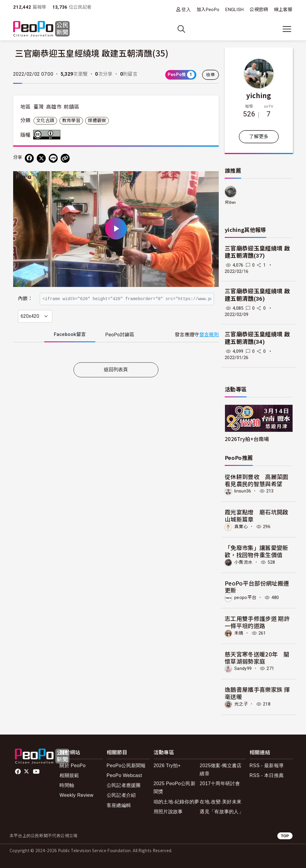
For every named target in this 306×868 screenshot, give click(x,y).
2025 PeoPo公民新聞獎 (175, 788)
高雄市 (54, 107)
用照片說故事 (168, 812)
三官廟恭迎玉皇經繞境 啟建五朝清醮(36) (257, 295)
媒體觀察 (97, 121)
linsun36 (243, 491)
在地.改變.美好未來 (221, 802)
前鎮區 (71, 107)
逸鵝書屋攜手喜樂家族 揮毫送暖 (257, 693)
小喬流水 (243, 562)
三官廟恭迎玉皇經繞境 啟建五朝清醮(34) (257, 338)
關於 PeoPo (72, 766)
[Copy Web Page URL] (65, 158)
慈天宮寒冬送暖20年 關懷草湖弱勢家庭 (257, 658)
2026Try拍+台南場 (247, 439)
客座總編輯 (119, 805)
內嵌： (25, 296)
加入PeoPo (208, 10)
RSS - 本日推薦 (267, 775)
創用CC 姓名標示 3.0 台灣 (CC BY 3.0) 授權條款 (48, 135)
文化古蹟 (45, 121)
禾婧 (239, 633)
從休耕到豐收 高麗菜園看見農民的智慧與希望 (257, 480)
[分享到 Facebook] (29, 158)
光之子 (241, 704)
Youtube (37, 772)
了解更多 (259, 137)
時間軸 (67, 785)
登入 (186, 9)
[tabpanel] (116, 366)
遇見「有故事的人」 (222, 812)
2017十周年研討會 (220, 783)
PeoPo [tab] (120, 348)
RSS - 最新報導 (267, 766)
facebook (18, 772)
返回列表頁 (116, 383)
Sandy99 (243, 668)
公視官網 (259, 10)
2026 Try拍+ (167, 766)
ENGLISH (234, 10)
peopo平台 (245, 598)
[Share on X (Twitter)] (41, 158)
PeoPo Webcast (124, 775)
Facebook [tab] (70, 347)
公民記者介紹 (121, 795)
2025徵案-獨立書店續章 (221, 770)
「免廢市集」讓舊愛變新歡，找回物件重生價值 (257, 551)
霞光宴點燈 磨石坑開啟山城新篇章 (257, 515)
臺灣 (39, 107)
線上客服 (283, 10)
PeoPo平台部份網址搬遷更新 (257, 587)
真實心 (241, 527)
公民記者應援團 (124, 785)
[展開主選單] (287, 29)
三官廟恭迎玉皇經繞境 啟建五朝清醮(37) (257, 252)
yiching (259, 95)
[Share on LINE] (53, 158)
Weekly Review (76, 795)
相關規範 (69, 775)
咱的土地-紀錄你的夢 (176, 802)
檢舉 (211, 75)
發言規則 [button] (209, 348)
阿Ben (230, 202)
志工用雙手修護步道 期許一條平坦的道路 (257, 622)
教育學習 (71, 121)
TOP (285, 836)
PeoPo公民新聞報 (126, 766)
